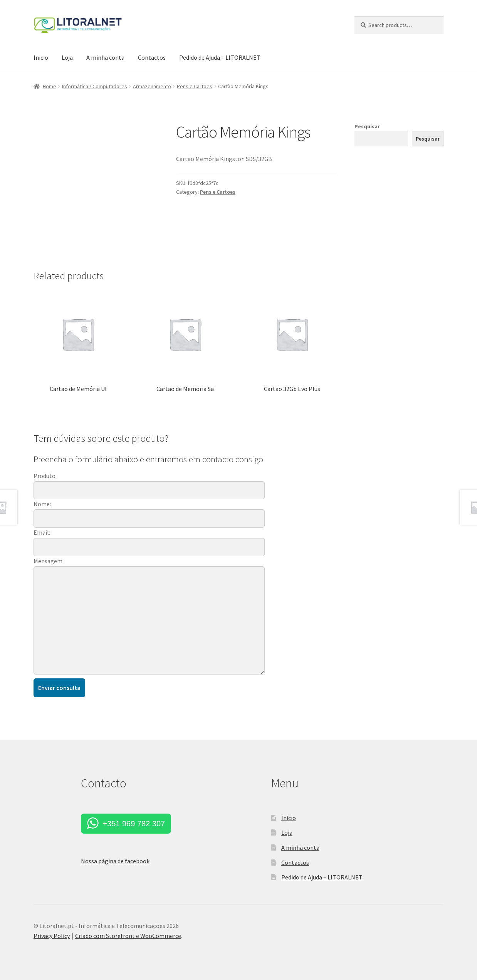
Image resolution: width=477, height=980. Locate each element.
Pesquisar (367, 126)
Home (50, 86)
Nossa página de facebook (115, 861)
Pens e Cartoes (195, 86)
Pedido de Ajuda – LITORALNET (220, 57)
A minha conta (105, 57)
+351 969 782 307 (134, 824)
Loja (67, 57)
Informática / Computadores (95, 86)
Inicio (41, 57)
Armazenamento (152, 86)
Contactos (152, 57)
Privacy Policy (52, 936)
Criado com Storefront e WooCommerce (128, 936)
